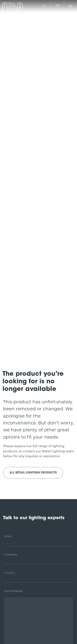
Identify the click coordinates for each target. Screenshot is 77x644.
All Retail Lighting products (33, 473)
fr (57, 6)
